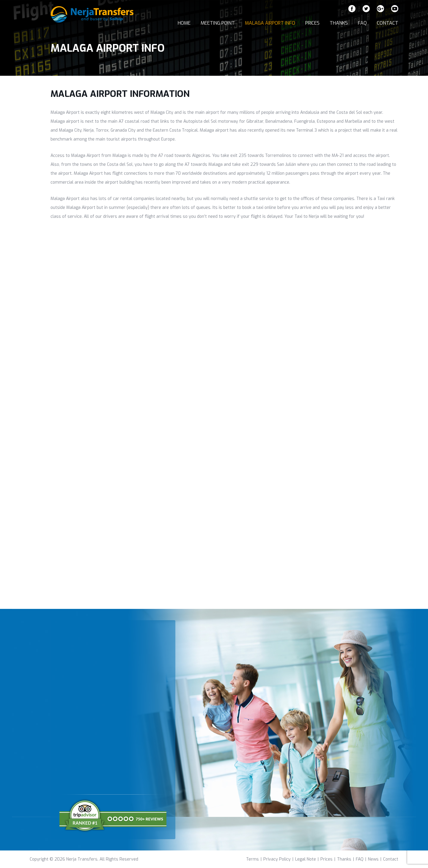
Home (184, 23)
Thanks (339, 23)
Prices (312, 23)
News (373, 859)
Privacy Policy (277, 859)
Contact (388, 23)
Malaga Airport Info (270, 23)
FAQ (362, 23)
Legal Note (306, 859)
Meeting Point (218, 23)
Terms (252, 859)
